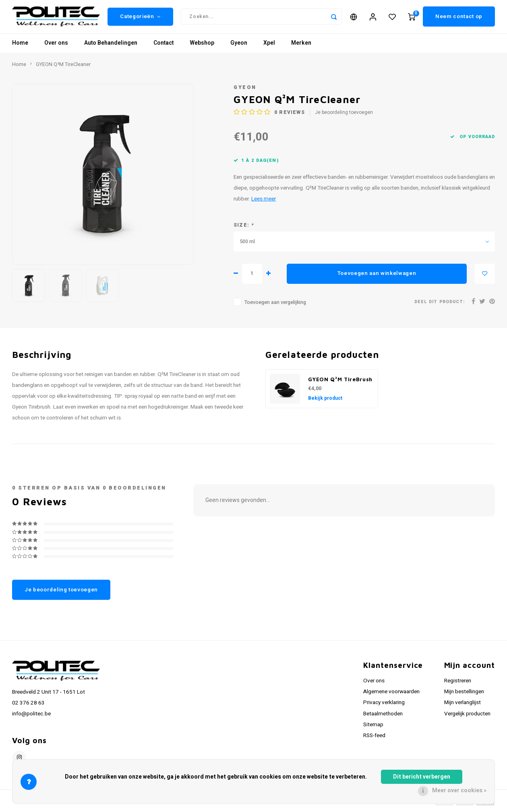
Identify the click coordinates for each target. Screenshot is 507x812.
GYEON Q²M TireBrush (340, 382)
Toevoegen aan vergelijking (275, 305)
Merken (301, 46)
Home (20, 46)
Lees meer (264, 202)
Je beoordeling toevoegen (344, 116)
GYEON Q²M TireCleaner (63, 67)
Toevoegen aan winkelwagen (377, 277)
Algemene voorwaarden (391, 695)
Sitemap (373, 727)
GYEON (245, 91)
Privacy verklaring (384, 706)
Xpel (269, 46)
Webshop (202, 46)
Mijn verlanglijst (463, 706)
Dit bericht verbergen (422, 777)
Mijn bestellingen (464, 695)
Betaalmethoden (383, 717)
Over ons (56, 46)
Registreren (458, 684)
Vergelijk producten (467, 717)
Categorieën (140, 18)
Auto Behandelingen (111, 46)
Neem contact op (459, 18)
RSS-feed (374, 738)
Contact (163, 46)
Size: (244, 228)
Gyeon (239, 46)
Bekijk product (325, 401)
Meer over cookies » (459, 790)
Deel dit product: (440, 305)
